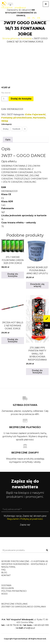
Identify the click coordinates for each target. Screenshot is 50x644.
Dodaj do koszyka (21, 99)
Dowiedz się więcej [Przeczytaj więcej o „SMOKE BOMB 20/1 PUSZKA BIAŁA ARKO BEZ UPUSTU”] (37, 285)
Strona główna (10, 38)
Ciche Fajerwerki (35, 114)
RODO (4, 594)
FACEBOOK (7, 8)
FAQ (3, 570)
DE (29, 18)
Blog (4, 573)
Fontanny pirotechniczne (17, 118)
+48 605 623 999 (41, 625)
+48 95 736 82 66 (14, 625)
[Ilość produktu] (5, 99)
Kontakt (6, 575)
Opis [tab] (8, 140)
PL (34, 18)
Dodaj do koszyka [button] (13, 275)
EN (39, 18)
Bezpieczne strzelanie (14, 604)
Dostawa (6, 585)
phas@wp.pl (20, 8)
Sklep (5, 121)
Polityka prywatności (14, 591)
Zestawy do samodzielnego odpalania (24, 607)
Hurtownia (26, 38)
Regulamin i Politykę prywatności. (25, 519)
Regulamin (8, 588)
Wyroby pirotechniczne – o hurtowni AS (25, 561)
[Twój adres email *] (25, 509)
